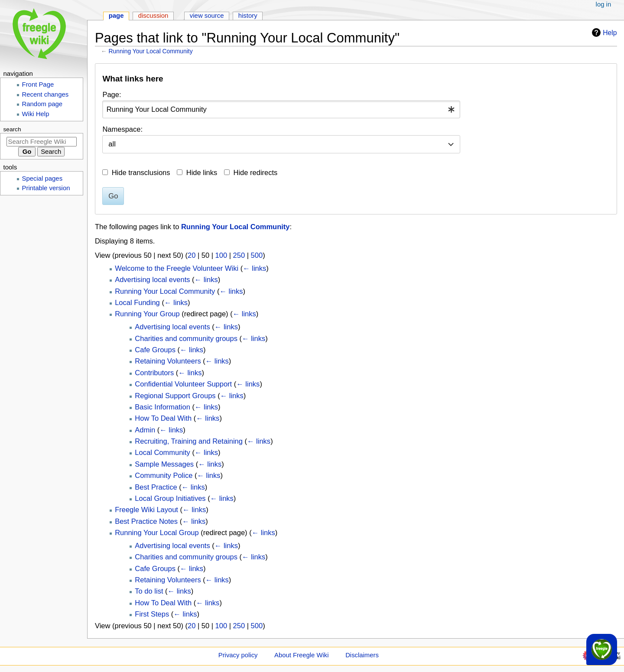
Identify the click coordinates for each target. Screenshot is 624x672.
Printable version (46, 188)
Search (12, 129)
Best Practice (156, 487)
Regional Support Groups (175, 396)
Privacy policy (238, 655)
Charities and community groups (186, 338)
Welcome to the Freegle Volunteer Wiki (177, 268)
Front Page (38, 84)
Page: (112, 94)
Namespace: (122, 129)
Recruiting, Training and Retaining (189, 441)
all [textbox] (112, 144)
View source (207, 16)
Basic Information (162, 407)
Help (603, 32)
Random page (42, 104)
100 (221, 255)
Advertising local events (152, 279)
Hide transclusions (141, 172)
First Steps (152, 614)
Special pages (42, 179)
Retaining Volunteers (168, 361)
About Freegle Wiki (301, 655)
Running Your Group (147, 314)
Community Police (164, 475)
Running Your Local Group (157, 532)
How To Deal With (163, 418)
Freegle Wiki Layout (146, 510)
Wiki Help (36, 114)
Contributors (154, 373)
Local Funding (137, 302)
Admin (145, 430)
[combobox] (281, 109)
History (248, 16)
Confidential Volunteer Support (183, 384)
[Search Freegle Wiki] (42, 142)
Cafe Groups (155, 350)
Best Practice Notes (146, 521)
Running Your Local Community (151, 51)
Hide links (202, 172)
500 (257, 255)
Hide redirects (256, 172)
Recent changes (45, 94)
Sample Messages (164, 464)
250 (239, 255)
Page (116, 16)
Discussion (153, 16)
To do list (149, 591)
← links (254, 268)
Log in (604, 4)
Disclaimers (362, 655)
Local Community (162, 452)
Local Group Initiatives (170, 498)
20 (192, 255)
